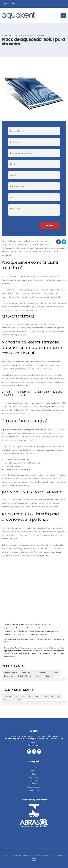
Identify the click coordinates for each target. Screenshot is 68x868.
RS (5, 700)
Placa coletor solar (11, 625)
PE (17, 696)
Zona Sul (55, 673)
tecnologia (6, 255)
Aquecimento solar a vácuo (15, 628)
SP (19, 700)
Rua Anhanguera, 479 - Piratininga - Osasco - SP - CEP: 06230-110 (34, 739)
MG (45, 696)
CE (24, 696)
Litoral (38, 676)
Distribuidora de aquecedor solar (47, 631)
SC (12, 700)
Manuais (34, 781)
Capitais (7, 696)
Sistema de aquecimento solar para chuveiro (35, 625)
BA (30, 696)
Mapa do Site (34, 790)
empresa (57, 552)
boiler (18, 466)
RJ (59, 696)
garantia (51, 406)
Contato (34, 784)
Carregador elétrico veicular (38, 634)
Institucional (34, 768)
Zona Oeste (41, 673)
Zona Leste (9, 676)
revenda (14, 486)
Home (4, 35)
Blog (34, 774)
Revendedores (34, 787)
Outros (49, 676)
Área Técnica (34, 777)
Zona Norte (27, 673)
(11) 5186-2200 (9, 4)
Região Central (10, 673)
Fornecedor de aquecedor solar (16, 634)
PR (52, 696)
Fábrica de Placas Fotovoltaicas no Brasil (19, 631)
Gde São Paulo (25, 676)
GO (38, 696)
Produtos (34, 771)
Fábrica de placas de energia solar (38, 628)
